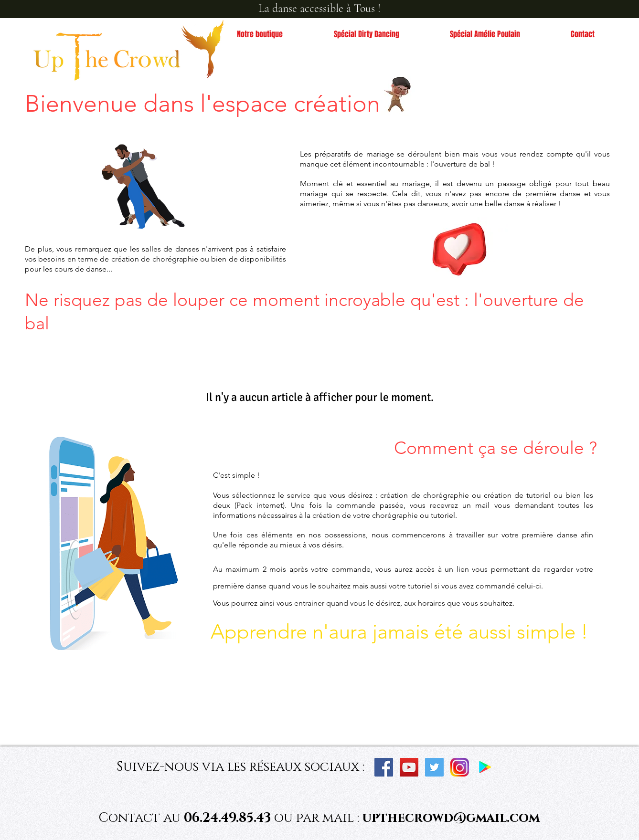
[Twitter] (434, 767)
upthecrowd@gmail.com (451, 818)
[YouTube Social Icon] (409, 767)
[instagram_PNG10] (460, 767)
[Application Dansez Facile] (485, 767)
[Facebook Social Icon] (384, 767)
